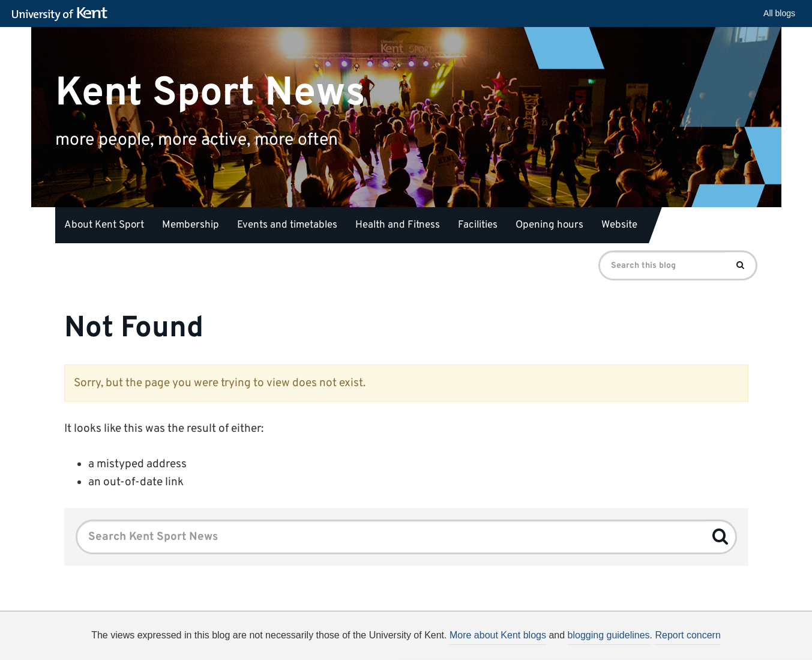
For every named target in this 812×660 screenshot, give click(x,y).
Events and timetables (287, 225)
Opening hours (549, 225)
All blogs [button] (779, 13)
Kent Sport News (210, 93)
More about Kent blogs (498, 635)
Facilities (478, 225)
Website (619, 225)
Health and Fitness (398, 225)
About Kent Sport (104, 225)
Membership (191, 225)
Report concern (687, 635)
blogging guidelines (609, 635)
